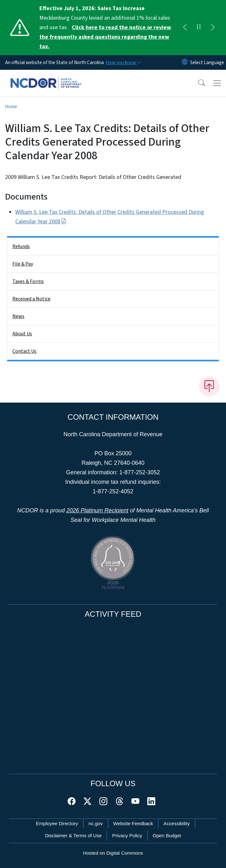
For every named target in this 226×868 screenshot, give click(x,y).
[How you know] (123, 62)
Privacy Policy (127, 835)
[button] (197, 83)
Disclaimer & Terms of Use (73, 835)
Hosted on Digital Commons (113, 853)
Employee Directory (57, 823)
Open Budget (167, 835)
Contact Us (24, 351)
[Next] (213, 28)
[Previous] (185, 28)
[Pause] (199, 28)
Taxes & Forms (28, 281)
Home (11, 107)
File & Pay (23, 264)
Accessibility (177, 823)
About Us (22, 334)
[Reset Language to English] (185, 62)
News (18, 316)
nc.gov (96, 823)
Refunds (21, 247)
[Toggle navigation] (217, 83)
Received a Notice (31, 299)
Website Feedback (133, 823)
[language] (207, 62)
